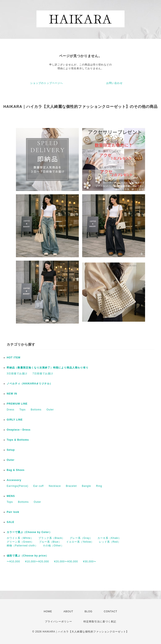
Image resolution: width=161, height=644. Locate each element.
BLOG (89, 611)
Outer (50, 410)
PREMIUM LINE (17, 404)
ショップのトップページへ (47, 83)
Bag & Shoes (16, 470)
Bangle (86, 486)
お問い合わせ (114, 83)
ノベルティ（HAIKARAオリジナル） (30, 384)
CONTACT (110, 611)
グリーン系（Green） (20, 542)
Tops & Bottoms (18, 440)
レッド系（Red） (110, 542)
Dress (10, 410)
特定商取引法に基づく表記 (100, 622)
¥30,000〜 (90, 562)
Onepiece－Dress (19, 430)
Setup (11, 450)
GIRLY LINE (15, 420)
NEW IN (12, 394)
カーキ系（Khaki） (109, 538)
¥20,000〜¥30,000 (66, 562)
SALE (10, 522)
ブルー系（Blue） (50, 542)
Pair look (13, 512)
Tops (23, 410)
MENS (11, 496)
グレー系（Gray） (81, 538)
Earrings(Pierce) (18, 486)
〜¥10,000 (13, 562)
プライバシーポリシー (58, 622)
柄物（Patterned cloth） (22, 546)
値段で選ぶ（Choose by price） (28, 556)
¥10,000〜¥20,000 (37, 562)
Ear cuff (38, 486)
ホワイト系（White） (20, 538)
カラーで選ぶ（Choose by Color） (29, 532)
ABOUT (68, 611)
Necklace (55, 486)
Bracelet (71, 486)
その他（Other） (53, 546)
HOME (48, 611)
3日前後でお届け (17, 374)
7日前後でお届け (43, 374)
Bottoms (36, 410)
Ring (99, 486)
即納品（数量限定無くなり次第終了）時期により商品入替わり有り (48, 368)
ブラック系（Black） (51, 538)
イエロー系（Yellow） (80, 542)
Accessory (14, 480)
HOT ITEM (14, 358)
